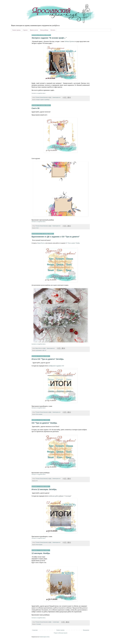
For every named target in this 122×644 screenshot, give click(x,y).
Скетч (37, 228)
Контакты (53, 30)
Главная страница (16, 30)
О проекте (25, 30)
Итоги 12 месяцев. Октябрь (44, 489)
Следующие (35, 630)
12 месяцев (38, 624)
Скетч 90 (36, 108)
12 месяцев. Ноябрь (41, 553)
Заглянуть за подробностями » (39, 93)
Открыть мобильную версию (61, 633)
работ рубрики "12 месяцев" (60, 496)
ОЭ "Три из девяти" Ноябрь (73, 243)
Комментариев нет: (57, 97)
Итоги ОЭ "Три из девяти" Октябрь (48, 359)
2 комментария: (56, 622)
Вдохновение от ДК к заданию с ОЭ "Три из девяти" (56, 237)
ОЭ (45, 350)
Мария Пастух (41, 243)
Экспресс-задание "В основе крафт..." (49, 38)
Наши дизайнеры (44, 30)
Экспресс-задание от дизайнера (43, 100)
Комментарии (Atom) (45, 637)
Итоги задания (39, 414)
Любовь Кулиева (69, 41)
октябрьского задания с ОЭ (56, 366)
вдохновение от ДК (40, 350)
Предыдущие (86, 630)
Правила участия (34, 30)
